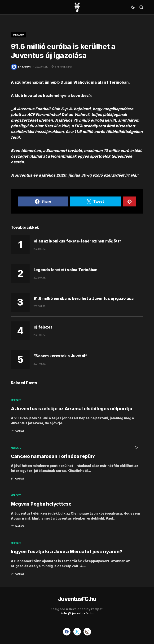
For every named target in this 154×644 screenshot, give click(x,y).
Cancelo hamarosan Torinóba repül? (53, 456)
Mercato (19, 35)
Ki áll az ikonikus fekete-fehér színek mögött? (78, 241)
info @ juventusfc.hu (77, 613)
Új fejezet (43, 327)
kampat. (97, 609)
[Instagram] (87, 632)
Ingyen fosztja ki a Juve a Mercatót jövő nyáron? (67, 552)
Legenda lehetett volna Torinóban (66, 270)
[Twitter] (77, 632)
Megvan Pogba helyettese (41, 504)
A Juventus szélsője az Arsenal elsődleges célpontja (72, 409)
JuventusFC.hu (77, 599)
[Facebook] (67, 632)
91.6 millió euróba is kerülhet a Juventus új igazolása (84, 298)
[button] (133, 7)
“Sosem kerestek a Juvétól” (60, 356)
